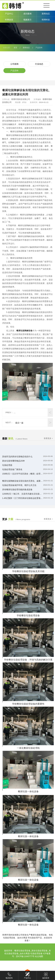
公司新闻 (14, 64)
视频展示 (27, 20)
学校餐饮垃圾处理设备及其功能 (28, 571)
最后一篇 (19, 423)
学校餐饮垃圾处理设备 (28, 615)
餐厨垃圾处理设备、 (40, 935)
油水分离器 (22, 938)
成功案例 (27, 14)
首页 (15, 48)
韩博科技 (46, 20)
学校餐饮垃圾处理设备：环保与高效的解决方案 (28, 660)
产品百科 (39, 48)
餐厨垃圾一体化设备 (28, 791)
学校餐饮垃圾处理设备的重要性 (28, 704)
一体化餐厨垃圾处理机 (28, 748)
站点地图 (39, 956)
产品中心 (9, 14)
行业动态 (39, 64)
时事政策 (9, 20)
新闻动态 (46, 14)
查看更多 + (48, 438)
